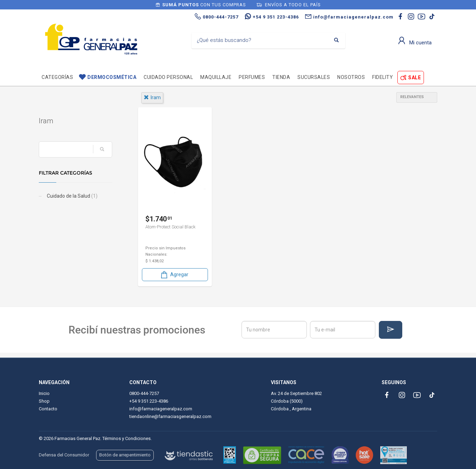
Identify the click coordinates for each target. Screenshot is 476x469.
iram (152, 97)
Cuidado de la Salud (72, 196)
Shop (44, 401)
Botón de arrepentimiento (125, 455)
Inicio (44, 393)
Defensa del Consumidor (64, 455)
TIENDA (281, 77)
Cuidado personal (168, 77)
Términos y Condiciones (127, 438)
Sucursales (314, 77)
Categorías (57, 77)
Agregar (174, 275)
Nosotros (351, 77)
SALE (414, 78)
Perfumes (252, 77)
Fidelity (383, 77)
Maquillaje (216, 77)
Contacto (48, 409)
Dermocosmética (112, 77)
